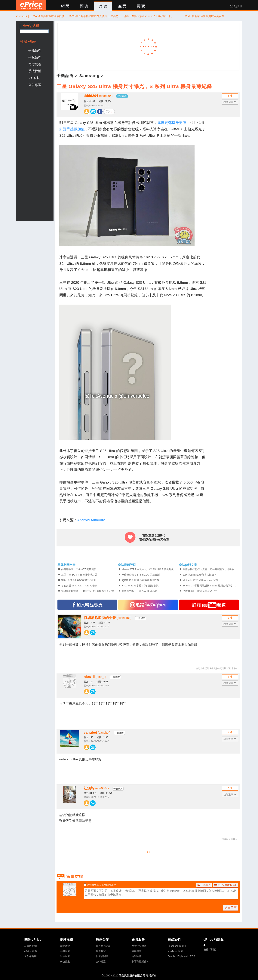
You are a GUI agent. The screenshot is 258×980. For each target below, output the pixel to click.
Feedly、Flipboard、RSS (181, 956)
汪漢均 (96, 788)
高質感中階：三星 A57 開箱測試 (79, 569)
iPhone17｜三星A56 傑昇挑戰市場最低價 (40, 16)
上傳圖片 (204, 885)
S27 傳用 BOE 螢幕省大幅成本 (200, 575)
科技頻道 (65, 962)
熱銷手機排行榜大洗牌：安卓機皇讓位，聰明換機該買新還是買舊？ (211, 569)
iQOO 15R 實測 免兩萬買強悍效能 (140, 580)
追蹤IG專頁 (148, 605)
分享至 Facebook (100, 112)
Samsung (89, 76)
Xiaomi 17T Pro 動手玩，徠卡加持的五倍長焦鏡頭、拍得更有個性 (150, 569)
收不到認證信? (140, 962)
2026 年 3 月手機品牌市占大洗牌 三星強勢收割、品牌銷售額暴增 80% (95, 16)
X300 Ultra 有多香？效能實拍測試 (140, 586)
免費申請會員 (139, 946)
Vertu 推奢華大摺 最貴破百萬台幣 (205, 16)
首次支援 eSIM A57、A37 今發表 (79, 586)
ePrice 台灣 (31, 946)
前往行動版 (210, 949)
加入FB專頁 (87, 605)
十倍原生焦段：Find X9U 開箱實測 (141, 575)
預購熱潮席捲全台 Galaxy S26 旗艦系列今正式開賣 (89, 591)
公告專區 (35, 85)
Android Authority (91, 520)
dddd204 (98, 96)
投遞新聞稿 (102, 956)
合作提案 (101, 962)
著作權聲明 (31, 956)
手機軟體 (35, 71)
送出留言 (231, 908)
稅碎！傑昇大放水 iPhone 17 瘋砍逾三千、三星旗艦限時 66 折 (150, 16)
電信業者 (35, 64)
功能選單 (230, 102)
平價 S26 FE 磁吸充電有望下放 (200, 591)
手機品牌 (35, 50)
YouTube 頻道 (175, 951)
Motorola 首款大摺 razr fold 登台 (200, 580)
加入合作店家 (103, 946)
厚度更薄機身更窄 (172, 123)
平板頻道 (65, 956)
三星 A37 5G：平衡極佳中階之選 (79, 575)
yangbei (97, 732)
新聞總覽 (65, 946)
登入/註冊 (236, 6)
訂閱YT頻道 (209, 605)
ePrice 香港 (31, 951)
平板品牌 (35, 57)
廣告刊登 (101, 951)
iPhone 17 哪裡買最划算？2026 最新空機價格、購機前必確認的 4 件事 (211, 586)
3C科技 (35, 78)
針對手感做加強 (72, 129)
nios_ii (95, 677)
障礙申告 (137, 951)
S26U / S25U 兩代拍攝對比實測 (79, 580)
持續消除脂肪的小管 (108, 618)
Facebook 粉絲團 (177, 946)
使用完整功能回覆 (226, 885)
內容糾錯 (137, 956)
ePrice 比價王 (31, 5)
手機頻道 (65, 951)
